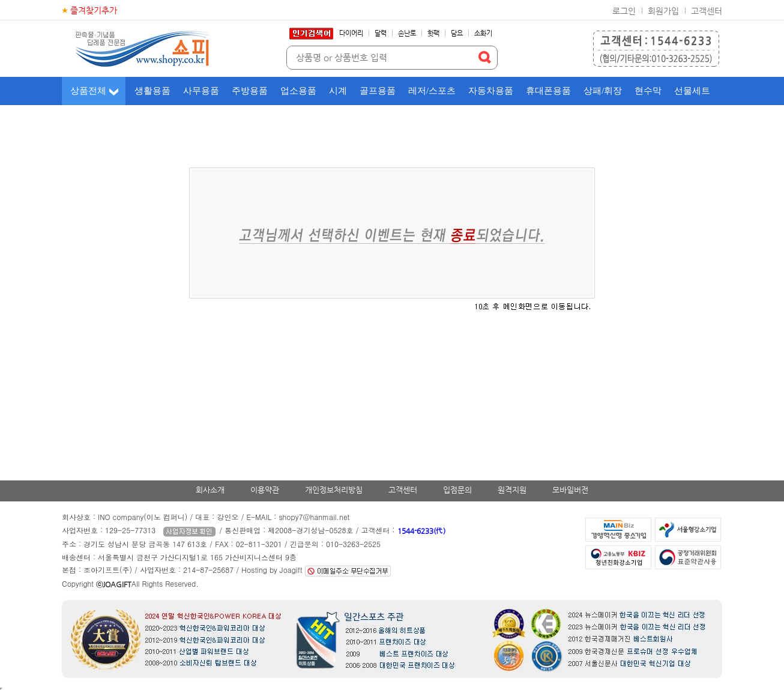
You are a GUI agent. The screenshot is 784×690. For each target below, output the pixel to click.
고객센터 (707, 11)
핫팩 (433, 33)
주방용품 (250, 91)
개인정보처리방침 (334, 490)
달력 (381, 33)
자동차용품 (491, 91)
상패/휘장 (603, 91)
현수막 (648, 91)
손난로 (407, 33)
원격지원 (512, 490)
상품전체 (88, 91)
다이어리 (351, 33)
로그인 (624, 11)
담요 (457, 33)
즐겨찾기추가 (94, 10)
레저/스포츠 (432, 91)
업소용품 (298, 91)
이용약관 (265, 490)
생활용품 (152, 91)
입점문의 (457, 490)
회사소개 (210, 490)
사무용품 (201, 91)
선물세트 (692, 91)
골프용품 (378, 91)
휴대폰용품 (548, 91)
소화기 (483, 33)
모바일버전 (570, 490)
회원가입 (663, 11)
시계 (338, 91)
